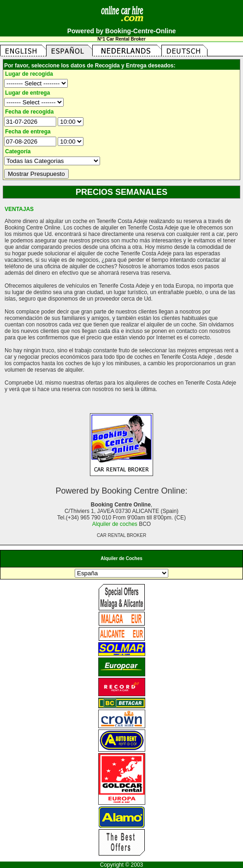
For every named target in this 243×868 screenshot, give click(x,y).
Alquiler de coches (115, 524)
